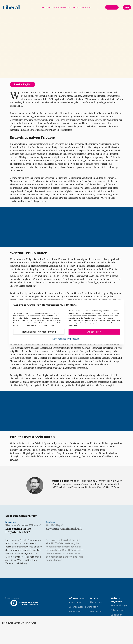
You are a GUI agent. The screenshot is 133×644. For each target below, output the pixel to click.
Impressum (75, 602)
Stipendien (116, 615)
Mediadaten (75, 612)
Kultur (108, 18)
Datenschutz (59, 339)
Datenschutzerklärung (77, 607)
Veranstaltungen (119, 605)
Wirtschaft (95, 18)
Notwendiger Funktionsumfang (39, 332)
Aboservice (96, 602)
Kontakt (94, 607)
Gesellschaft (78, 18)
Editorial (38, 18)
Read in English (23, 84)
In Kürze (51, 18)
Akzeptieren (94, 332)
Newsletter (96, 612)
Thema (64, 18)
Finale (119, 18)
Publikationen (118, 610)
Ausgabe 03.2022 (21, 18)
